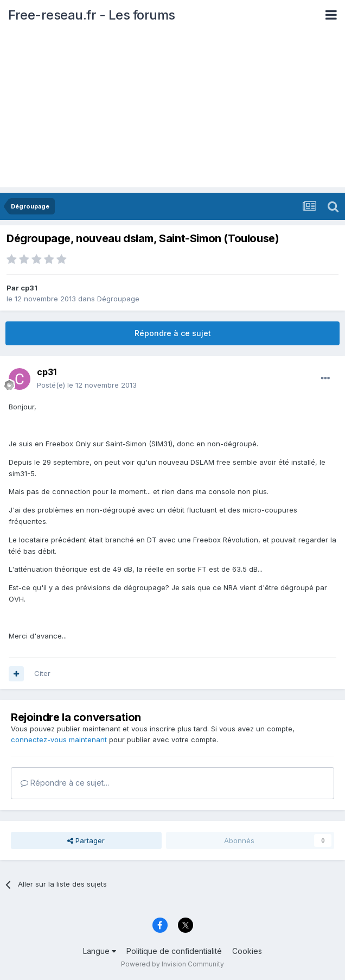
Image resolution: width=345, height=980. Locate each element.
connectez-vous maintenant (59, 739)
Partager (86, 840)
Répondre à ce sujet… (65, 783)
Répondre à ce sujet (173, 333)
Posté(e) (87, 385)
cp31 (29, 288)
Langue (100, 951)
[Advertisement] (173, 111)
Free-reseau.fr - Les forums (92, 15)
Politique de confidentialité (174, 951)
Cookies (247, 951)
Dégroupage (118, 299)
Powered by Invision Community (173, 964)
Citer (42, 673)
